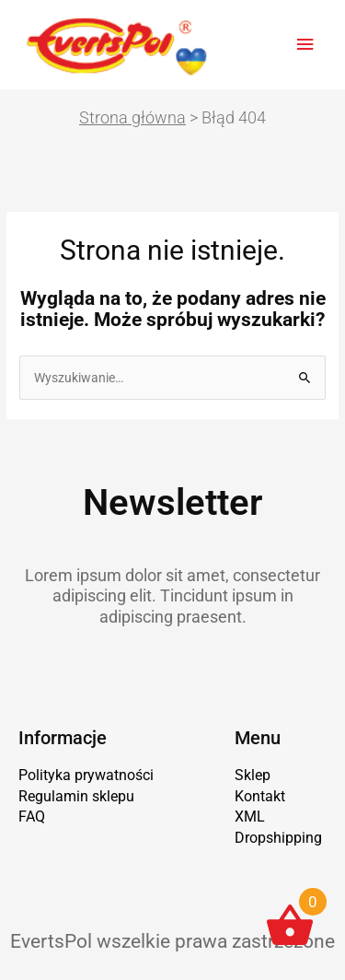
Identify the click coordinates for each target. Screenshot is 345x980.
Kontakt (260, 796)
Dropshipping (278, 838)
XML (250, 817)
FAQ (32, 817)
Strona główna (132, 117)
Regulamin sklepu (76, 796)
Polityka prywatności (86, 775)
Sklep (253, 775)
